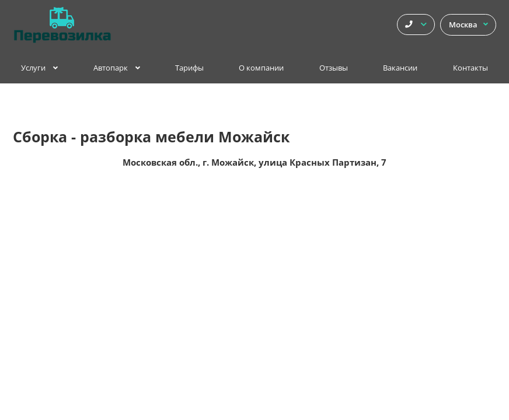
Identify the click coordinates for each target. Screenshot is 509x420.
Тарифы (189, 68)
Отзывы (334, 68)
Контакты (470, 68)
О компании (261, 68)
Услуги (39, 68)
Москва (468, 25)
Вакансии (400, 68)
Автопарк (117, 68)
